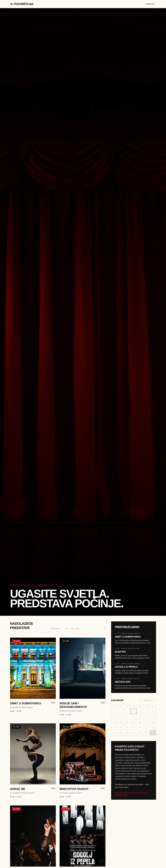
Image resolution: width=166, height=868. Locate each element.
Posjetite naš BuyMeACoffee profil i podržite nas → (132, 794)
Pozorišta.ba (22, 4)
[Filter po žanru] (59, 629)
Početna (150, 4)
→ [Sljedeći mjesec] (155, 700)
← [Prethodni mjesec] (141, 700)
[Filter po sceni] (88, 629)
